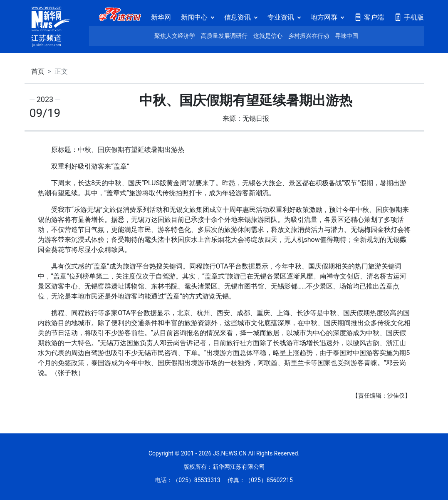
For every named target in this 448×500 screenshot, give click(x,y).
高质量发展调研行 (224, 36)
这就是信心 (268, 36)
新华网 (161, 17)
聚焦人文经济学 (175, 36)
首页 (38, 71)
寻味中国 (347, 36)
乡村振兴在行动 (309, 36)
